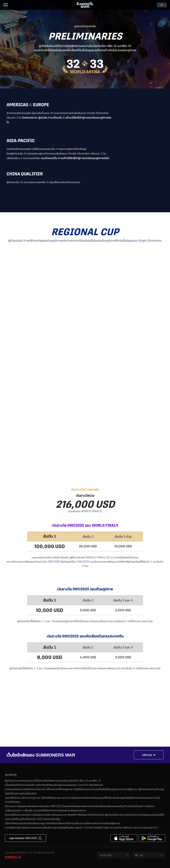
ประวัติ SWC (106, 855)
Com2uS (13, 857)
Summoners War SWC (85, 5)
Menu (6, 5)
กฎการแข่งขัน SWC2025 (23, 838)
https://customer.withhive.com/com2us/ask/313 (131, 828)
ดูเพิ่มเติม (162, 5)
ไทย (141, 855)
